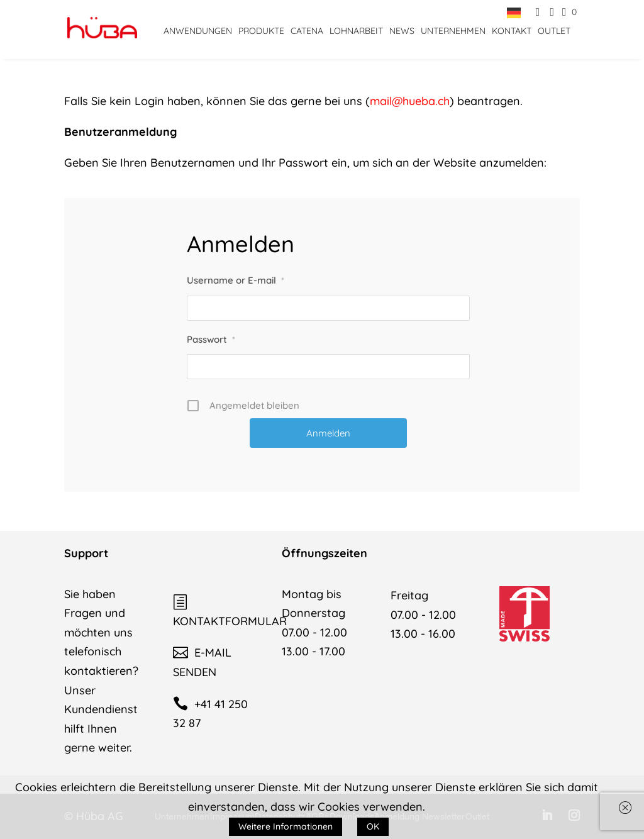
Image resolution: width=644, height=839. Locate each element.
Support (86, 553)
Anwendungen (198, 31)
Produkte (261, 31)
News (402, 31)
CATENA (307, 31)
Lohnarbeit (356, 31)
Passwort (211, 339)
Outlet (554, 31)
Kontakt (512, 31)
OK (373, 826)
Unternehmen (453, 31)
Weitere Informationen (286, 826)
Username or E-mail (236, 280)
